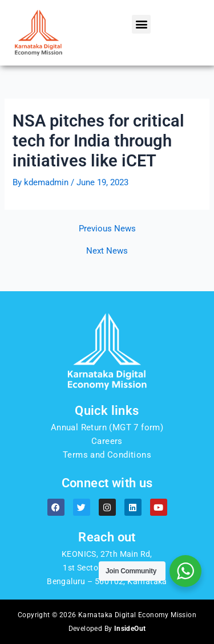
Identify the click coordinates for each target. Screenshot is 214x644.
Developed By (107, 629)
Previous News (107, 229)
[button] (141, 24)
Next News (107, 251)
